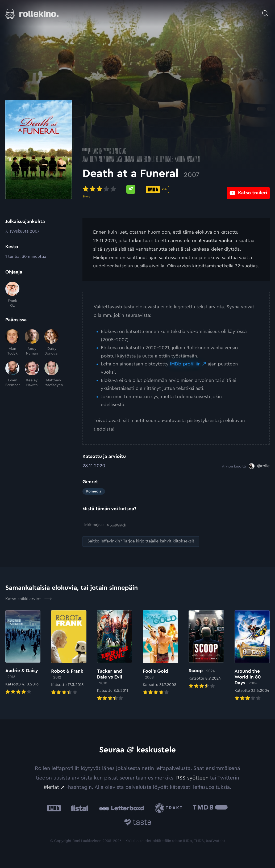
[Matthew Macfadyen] (51, 374)
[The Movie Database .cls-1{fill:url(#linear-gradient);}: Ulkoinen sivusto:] (210, 808)
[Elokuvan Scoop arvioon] (206, 650)
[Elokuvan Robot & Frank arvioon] (69, 653)
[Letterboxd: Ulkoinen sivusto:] (121, 808)
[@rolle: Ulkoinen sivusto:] (259, 466)
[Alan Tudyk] (12, 343)
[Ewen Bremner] (12, 374)
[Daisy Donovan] (51, 343)
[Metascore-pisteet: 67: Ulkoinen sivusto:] (131, 189)
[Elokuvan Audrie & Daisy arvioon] (23, 653)
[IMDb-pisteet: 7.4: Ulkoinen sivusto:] (158, 189)
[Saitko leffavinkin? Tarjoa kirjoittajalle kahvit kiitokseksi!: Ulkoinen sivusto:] (141, 541)
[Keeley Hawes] (32, 374)
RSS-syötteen (192, 778)
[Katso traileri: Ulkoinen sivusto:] (248, 189)
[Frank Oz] (12, 295)
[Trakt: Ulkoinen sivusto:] (170, 808)
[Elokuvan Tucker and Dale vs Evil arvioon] (115, 656)
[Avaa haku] (265, 11)
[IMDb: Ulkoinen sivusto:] (54, 808)
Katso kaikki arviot (29, 599)
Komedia (94, 491)
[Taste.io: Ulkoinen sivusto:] (138, 823)
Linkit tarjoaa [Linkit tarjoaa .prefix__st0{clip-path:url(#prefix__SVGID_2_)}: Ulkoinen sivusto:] (104, 525)
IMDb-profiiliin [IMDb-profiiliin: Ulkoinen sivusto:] (185, 364)
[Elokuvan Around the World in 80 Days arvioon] (252, 656)
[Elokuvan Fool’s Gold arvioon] (160, 653)
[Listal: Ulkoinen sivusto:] (78, 808)
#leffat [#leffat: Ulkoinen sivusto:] (51, 787)
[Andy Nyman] (32, 343)
